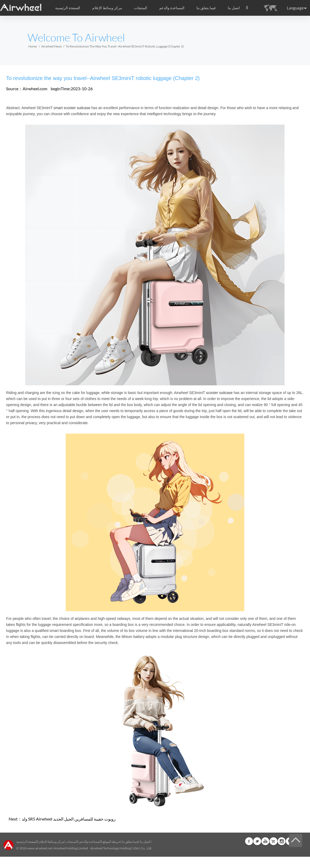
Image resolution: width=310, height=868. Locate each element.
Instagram (282, 841)
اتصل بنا (234, 8)
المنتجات (141, 8)
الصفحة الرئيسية (68, 8)
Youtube (265, 841)
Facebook (249, 841)
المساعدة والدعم (172, 8)
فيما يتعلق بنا (130, 842)
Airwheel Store (273, 841)
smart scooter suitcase (72, 108)
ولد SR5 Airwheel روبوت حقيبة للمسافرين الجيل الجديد (69, 819)
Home (33, 46)
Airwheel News (51, 46)
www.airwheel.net (40, 848)
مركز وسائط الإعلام (52, 842)
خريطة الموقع (112, 842)
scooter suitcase (219, 393)
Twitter (257, 841)
